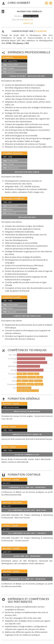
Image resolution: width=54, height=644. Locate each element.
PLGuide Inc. (41, 31)
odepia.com (28, 20)
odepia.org (28, 23)
